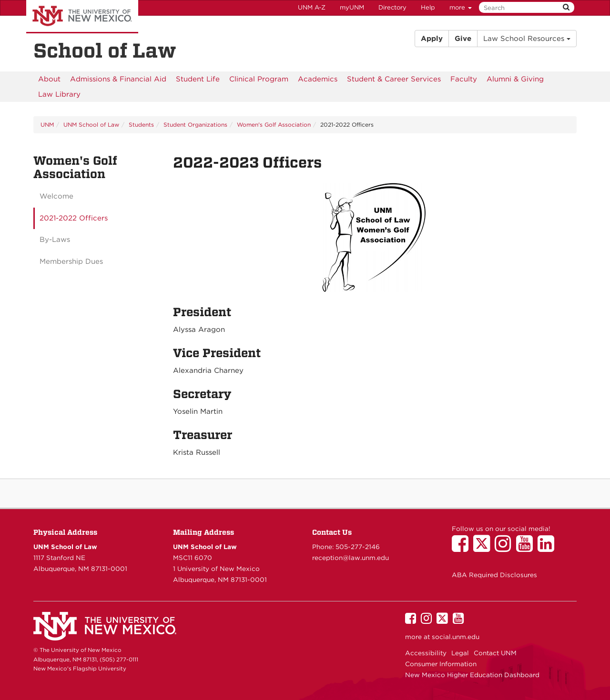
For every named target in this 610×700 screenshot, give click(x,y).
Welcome (56, 196)
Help (428, 7)
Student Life (198, 79)
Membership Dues (71, 261)
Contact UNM (495, 653)
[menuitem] (49, 79)
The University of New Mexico (82, 17)
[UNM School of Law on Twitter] (484, 548)
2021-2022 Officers (74, 218)
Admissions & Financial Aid (118, 79)
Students (141, 125)
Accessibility (426, 653)
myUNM (352, 7)
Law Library (59, 94)
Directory (392, 7)
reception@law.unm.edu (351, 558)
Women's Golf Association (274, 125)
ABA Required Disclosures (494, 575)
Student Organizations (195, 125)
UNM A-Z (312, 7)
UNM (47, 125)
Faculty (464, 79)
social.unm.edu (456, 637)
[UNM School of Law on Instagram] (505, 548)
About (49, 79)
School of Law (105, 50)
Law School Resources (527, 39)
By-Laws (55, 240)
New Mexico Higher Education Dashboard (472, 675)
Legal (460, 653)
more (461, 7)
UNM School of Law (91, 125)
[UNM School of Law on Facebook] (463, 548)
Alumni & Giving (515, 79)
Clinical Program (259, 79)
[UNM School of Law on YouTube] (527, 548)
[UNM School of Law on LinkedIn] (548, 548)
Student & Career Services (394, 79)
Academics (318, 79)
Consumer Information (441, 664)
